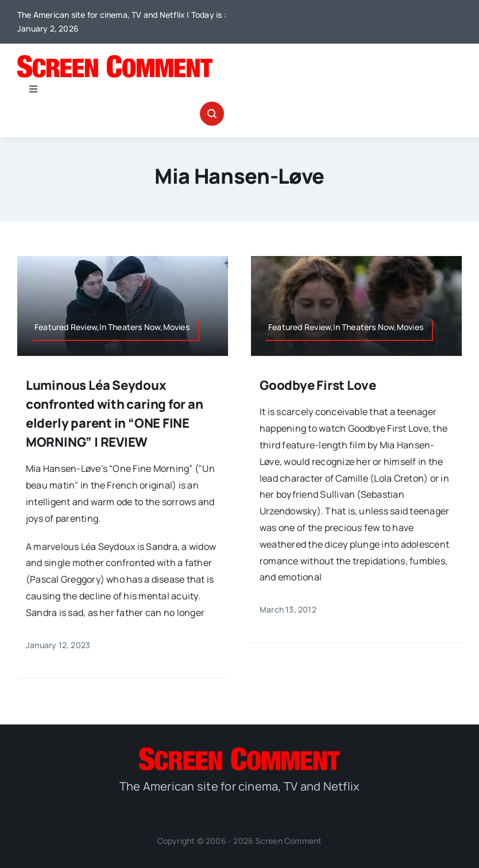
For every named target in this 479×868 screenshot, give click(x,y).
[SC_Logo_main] (115, 60)
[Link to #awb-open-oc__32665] (212, 114)
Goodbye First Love (318, 385)
